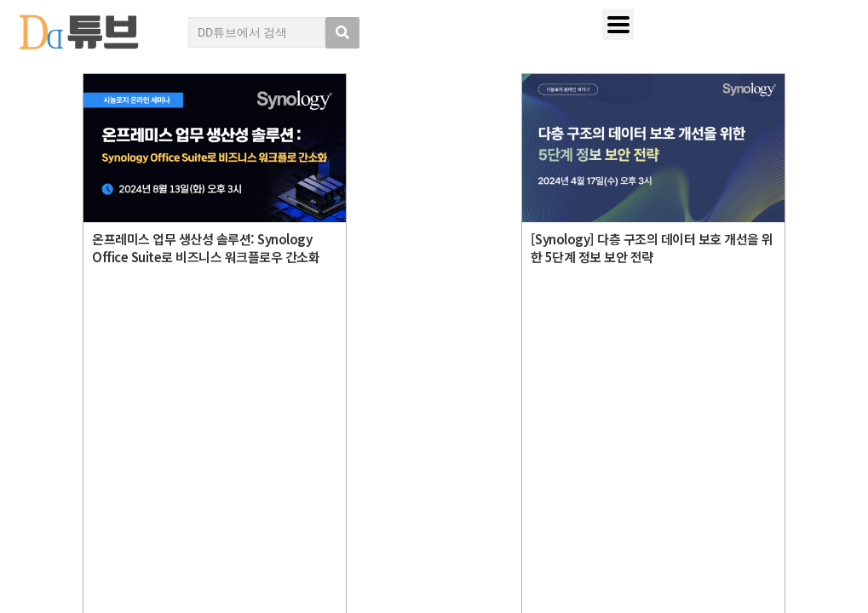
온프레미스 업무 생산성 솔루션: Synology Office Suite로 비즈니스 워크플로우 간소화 (206, 248)
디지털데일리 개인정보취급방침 (733, 407)
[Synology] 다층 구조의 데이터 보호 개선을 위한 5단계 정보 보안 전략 (652, 248)
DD (103, 419)
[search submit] (342, 33)
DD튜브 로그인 (90, 562)
